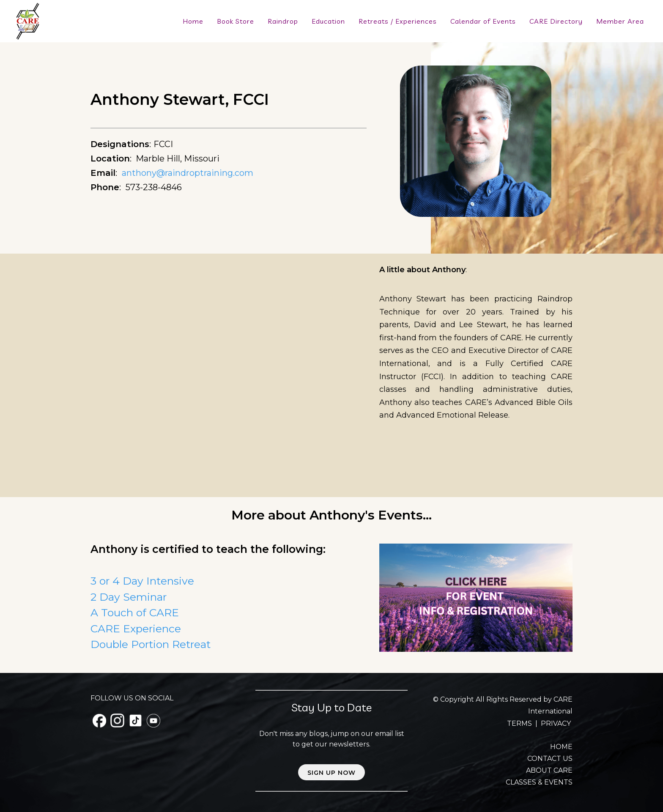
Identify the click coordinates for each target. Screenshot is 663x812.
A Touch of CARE (135, 612)
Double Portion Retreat (151, 644)
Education (328, 21)
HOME (561, 747)
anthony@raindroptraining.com (188, 173)
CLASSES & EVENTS (539, 782)
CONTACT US (550, 759)
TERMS (520, 723)
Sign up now (331, 773)
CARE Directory (556, 21)
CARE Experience (136, 629)
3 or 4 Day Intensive (142, 581)
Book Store (236, 21)
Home (193, 21)
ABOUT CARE (549, 770)
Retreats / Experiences (398, 21)
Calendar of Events (483, 21)
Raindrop (283, 21)
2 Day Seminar (129, 597)
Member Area (620, 21)
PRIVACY (556, 723)
